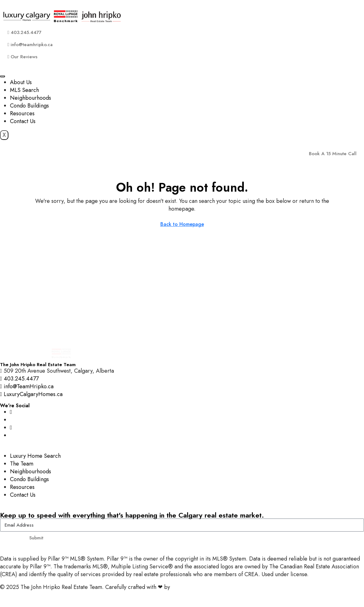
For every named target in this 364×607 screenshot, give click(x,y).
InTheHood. (186, 587)
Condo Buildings (29, 106)
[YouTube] (11, 428)
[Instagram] (11, 412)
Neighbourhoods (31, 98)
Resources (22, 113)
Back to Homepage (182, 224)
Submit (36, 538)
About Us (21, 82)
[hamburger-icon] (2, 76)
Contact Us (23, 121)
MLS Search (24, 90)
